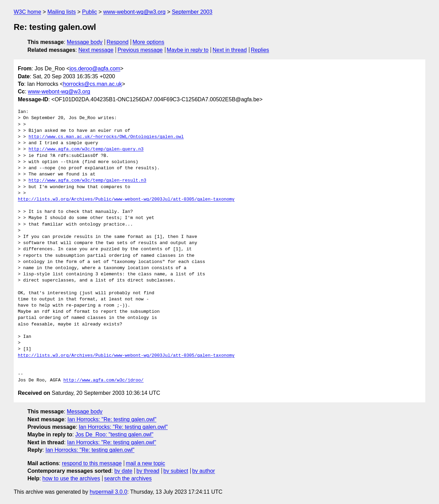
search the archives (128, 478)
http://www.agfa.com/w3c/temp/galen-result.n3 (87, 181)
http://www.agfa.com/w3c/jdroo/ (104, 380)
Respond (118, 42)
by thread (148, 471)
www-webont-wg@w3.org (134, 12)
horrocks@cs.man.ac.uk (93, 84)
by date (123, 471)
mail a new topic (146, 463)
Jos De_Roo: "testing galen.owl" (114, 434)
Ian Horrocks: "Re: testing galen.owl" (112, 419)
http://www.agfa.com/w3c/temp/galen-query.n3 (86, 149)
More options (149, 42)
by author (204, 471)
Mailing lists (62, 12)
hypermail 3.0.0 (108, 492)
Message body (85, 42)
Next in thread (230, 50)
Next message (96, 50)
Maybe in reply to (188, 50)
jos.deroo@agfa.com (95, 68)
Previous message (140, 50)
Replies (260, 50)
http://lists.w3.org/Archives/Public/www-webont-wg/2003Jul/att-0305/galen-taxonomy (126, 199)
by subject (176, 471)
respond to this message (92, 463)
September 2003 (192, 12)
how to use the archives (71, 478)
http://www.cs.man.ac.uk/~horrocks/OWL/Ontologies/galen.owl (106, 137)
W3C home (27, 12)
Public (90, 12)
